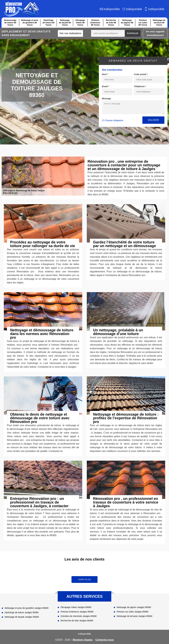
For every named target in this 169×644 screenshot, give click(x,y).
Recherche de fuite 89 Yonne (111, 23)
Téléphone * (140, 86)
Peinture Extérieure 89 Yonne (95, 23)
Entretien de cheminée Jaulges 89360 (79, 616)
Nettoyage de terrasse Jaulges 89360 (134, 616)
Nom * (105, 74)
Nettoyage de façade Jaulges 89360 (22, 617)
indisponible (112, 9)
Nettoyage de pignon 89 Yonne (127, 23)
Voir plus (85, 580)
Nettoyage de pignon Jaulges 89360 (134, 607)
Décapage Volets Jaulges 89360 (76, 607)
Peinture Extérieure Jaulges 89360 (77, 612)
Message (106, 98)
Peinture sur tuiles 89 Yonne (143, 23)
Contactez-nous (105, 640)
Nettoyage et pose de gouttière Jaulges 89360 (26, 608)
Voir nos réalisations (70, 33)
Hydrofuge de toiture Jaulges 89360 (22, 612)
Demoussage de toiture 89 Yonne (10, 23)
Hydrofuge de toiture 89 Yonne (48, 23)
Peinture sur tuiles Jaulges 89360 (132, 612)
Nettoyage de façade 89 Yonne (65, 23)
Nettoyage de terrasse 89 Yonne (159, 23)
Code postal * (141, 74)
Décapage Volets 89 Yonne (80, 23)
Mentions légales (83, 640)
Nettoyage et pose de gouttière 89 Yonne (30, 23)
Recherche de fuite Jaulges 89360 (77, 621)
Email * (106, 86)
